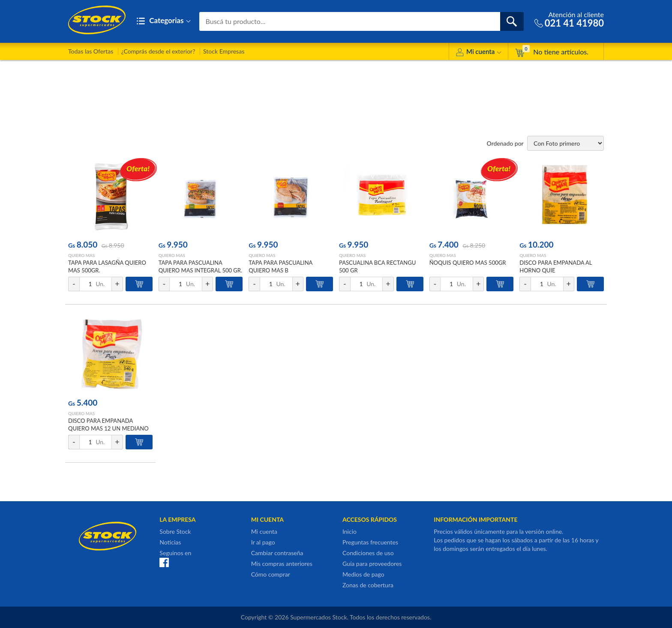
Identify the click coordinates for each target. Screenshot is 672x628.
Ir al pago (263, 542)
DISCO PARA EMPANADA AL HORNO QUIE (556, 266)
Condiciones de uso (368, 553)
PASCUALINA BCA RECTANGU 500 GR (377, 266)
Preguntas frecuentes (370, 542)
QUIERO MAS (81, 255)
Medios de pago (363, 574)
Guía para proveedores (372, 564)
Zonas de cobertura (368, 585)
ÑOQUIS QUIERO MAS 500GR (468, 263)
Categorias (163, 21)
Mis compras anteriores (282, 564)
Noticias (170, 542)
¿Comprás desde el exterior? (158, 51)
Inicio (349, 531)
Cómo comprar (271, 574)
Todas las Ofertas (91, 51)
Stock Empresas (224, 51)
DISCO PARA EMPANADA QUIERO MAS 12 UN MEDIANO (108, 425)
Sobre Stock (175, 531)
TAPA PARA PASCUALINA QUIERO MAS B (280, 266)
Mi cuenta (478, 53)
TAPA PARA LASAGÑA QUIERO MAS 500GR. (107, 266)
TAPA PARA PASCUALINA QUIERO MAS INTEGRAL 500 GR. (200, 266)
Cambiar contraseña (277, 553)
